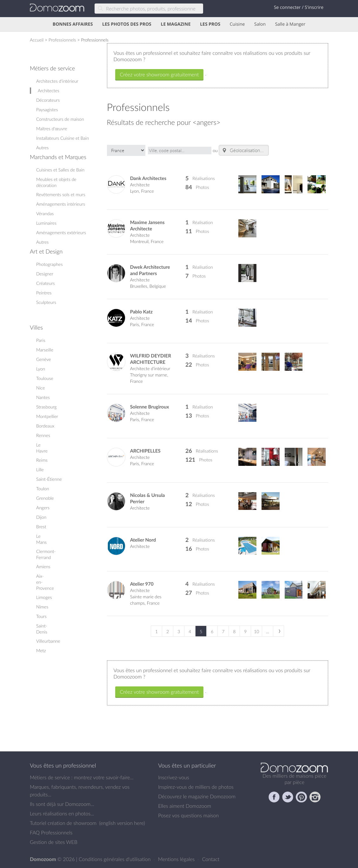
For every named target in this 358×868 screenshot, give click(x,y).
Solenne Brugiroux (150, 407)
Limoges (44, 597)
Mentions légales (177, 859)
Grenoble (45, 498)
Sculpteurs (46, 302)
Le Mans (41, 539)
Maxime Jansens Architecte (147, 225)
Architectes (49, 90)
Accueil (37, 40)
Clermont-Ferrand (46, 554)
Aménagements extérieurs (61, 232)
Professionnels (62, 40)
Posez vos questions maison (188, 815)
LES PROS (210, 24)
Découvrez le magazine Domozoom (197, 796)
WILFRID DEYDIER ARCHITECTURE (151, 359)
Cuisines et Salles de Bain (60, 170)
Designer (45, 274)
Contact (211, 859)
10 (256, 631)
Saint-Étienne (49, 479)
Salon (260, 24)
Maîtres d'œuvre (52, 129)
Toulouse (45, 378)
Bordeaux (45, 426)
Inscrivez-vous (174, 777)
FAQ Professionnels (51, 833)
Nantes (43, 397)
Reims (42, 460)
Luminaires (46, 223)
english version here (122, 823)
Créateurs (46, 283)
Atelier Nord (143, 540)
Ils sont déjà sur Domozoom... (62, 804)
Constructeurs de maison (60, 119)
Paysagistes (47, 109)
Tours (41, 616)
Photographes (49, 264)
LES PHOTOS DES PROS (127, 24)
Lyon (41, 369)
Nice (40, 388)
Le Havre (42, 448)
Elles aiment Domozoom (185, 806)
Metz (41, 650)
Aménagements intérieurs (61, 204)
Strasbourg (46, 407)
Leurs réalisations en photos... (62, 813)
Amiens (43, 566)
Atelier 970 (142, 584)
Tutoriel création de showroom (63, 823)
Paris (41, 340)
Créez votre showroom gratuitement (159, 74)
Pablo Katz (141, 312)
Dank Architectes (148, 178)
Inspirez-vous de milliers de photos (196, 787)
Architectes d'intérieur (57, 81)
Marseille (45, 350)
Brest (41, 527)
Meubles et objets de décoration (56, 182)
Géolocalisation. (241, 150)
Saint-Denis (42, 629)
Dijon (41, 517)
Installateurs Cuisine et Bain (63, 138)
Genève (44, 359)
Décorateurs (48, 100)
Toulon (43, 489)
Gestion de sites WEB (54, 842)
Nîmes (42, 607)
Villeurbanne (48, 641)
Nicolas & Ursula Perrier (148, 498)
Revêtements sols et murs (61, 194)
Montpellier (47, 416)
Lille (40, 469)
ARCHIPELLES (145, 451)
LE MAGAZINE (176, 24)
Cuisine (237, 24)
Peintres (44, 293)
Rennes (43, 435)
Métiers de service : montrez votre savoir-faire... (82, 777)
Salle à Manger (290, 24)
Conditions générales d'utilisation (115, 859)
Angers (43, 508)
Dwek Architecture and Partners (150, 270)
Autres (42, 148)
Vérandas (45, 213)
